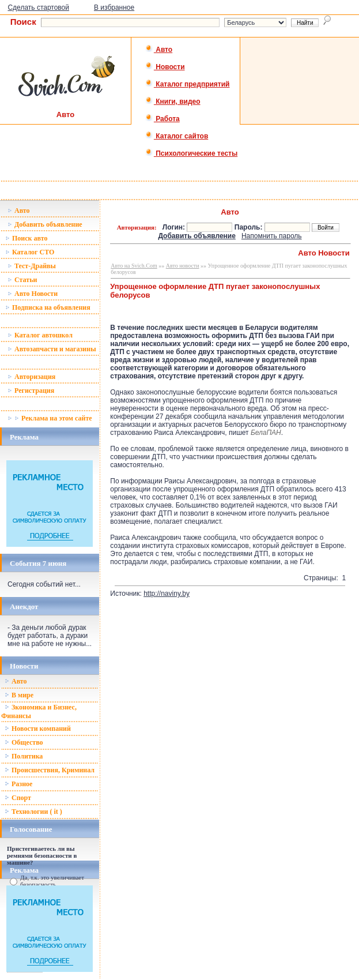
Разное (18, 784)
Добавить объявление (45, 224)
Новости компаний (38, 729)
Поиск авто (26, 238)
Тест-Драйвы (32, 266)
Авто (159, 50)
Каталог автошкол (40, 335)
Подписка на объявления (48, 307)
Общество (24, 742)
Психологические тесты (191, 153)
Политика (24, 756)
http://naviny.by (167, 594)
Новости (165, 67)
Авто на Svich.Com (134, 266)
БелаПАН (266, 433)
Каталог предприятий (188, 84)
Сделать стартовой (38, 7)
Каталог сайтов (177, 136)
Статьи (22, 280)
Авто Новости (33, 294)
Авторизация (31, 377)
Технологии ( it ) (33, 812)
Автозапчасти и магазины (52, 349)
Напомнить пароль (272, 236)
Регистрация (31, 391)
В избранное (114, 7)
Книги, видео (173, 102)
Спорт (18, 798)
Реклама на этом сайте (50, 418)
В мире (19, 695)
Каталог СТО (30, 252)
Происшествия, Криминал (50, 770)
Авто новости (183, 266)
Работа (163, 119)
